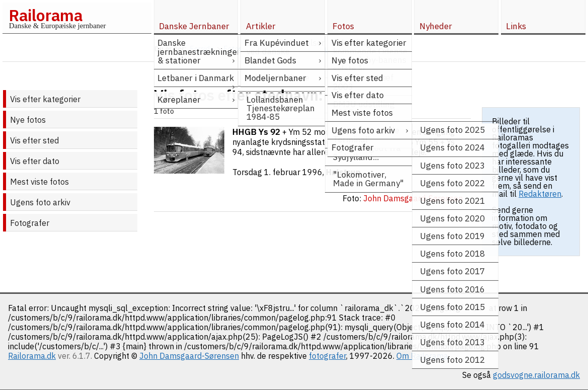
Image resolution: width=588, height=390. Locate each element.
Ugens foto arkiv (40, 202)
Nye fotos (28, 120)
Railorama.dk (32, 356)
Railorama (46, 15)
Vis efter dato (35, 161)
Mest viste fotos (39, 182)
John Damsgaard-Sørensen (189, 356)
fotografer (327, 356)
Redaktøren (540, 194)
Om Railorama (422, 356)
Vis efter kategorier (45, 99)
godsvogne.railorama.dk (536, 375)
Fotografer (30, 223)
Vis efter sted (34, 140)
